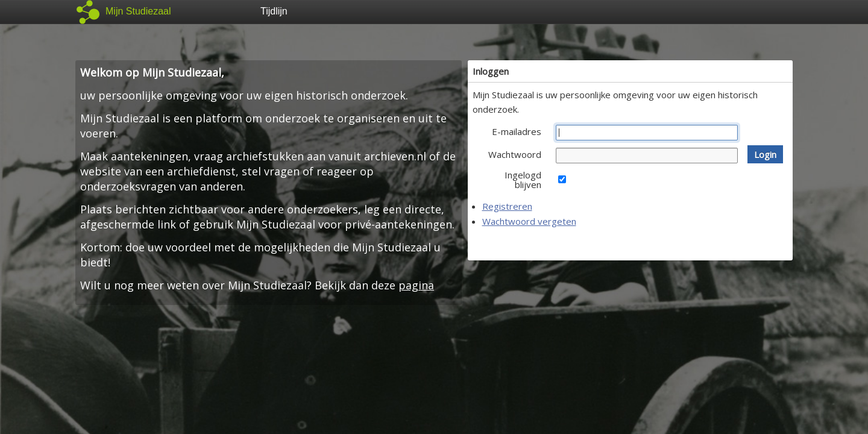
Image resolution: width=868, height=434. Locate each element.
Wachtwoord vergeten (529, 221)
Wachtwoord (515, 154)
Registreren (507, 206)
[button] (765, 154)
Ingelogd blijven (523, 180)
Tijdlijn (274, 11)
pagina (416, 285)
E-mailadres (517, 131)
